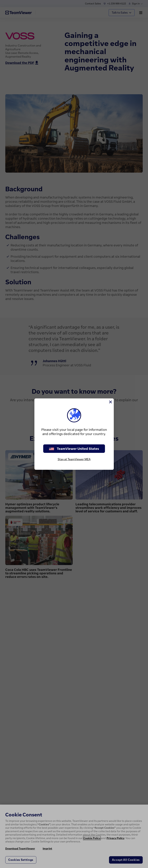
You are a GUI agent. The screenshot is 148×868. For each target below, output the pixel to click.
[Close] (110, 402)
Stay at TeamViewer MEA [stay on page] (74, 459)
